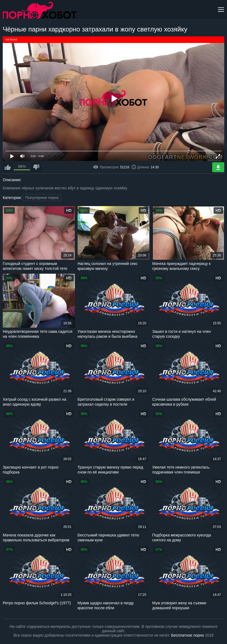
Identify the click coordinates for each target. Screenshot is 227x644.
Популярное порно (42, 198)
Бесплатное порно (187, 635)
